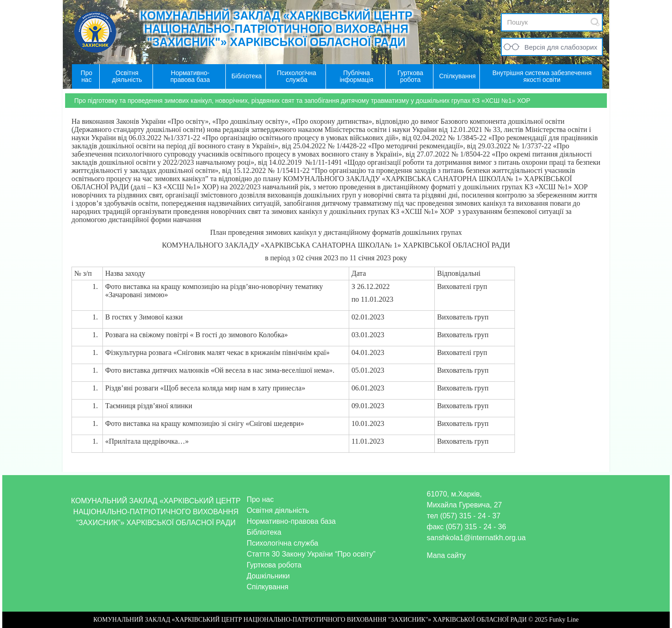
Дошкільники (268, 576)
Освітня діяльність (278, 510)
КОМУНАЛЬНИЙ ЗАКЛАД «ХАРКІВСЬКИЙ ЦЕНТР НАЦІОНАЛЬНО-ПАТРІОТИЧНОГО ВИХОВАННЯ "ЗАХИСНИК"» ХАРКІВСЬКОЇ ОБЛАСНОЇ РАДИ (276, 29)
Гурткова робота (274, 565)
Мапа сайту (446, 555)
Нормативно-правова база (291, 521)
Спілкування (268, 587)
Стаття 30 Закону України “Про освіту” (311, 554)
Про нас (260, 499)
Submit (595, 22)
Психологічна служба (283, 543)
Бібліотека (264, 532)
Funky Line (564, 620)
